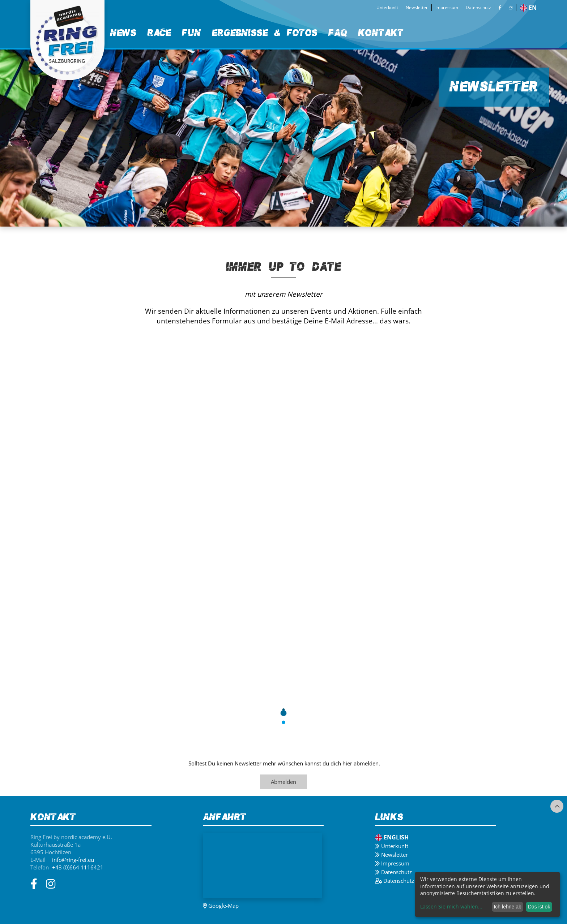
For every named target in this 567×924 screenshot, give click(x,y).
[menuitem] (123, 33)
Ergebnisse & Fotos (265, 33)
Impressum (447, 7)
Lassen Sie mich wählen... (451, 906)
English (392, 837)
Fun (191, 33)
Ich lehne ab (507, 907)
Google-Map (221, 906)
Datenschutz (478, 7)
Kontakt (381, 33)
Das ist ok (539, 907)
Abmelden (283, 782)
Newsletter (417, 7)
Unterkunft (387, 7)
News (123, 33)
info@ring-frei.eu (73, 860)
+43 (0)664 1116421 (78, 867)
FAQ (338, 33)
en (528, 8)
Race (159, 33)
